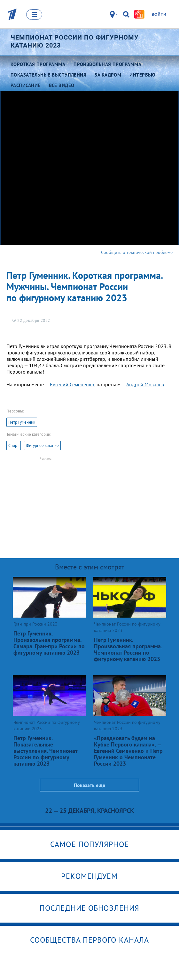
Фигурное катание (42, 445)
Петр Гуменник (22, 422)
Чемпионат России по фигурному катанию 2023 (75, 41)
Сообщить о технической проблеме (137, 252)
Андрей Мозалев (145, 384)
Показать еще (89, 785)
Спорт (14, 445)
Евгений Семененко (72, 384)
